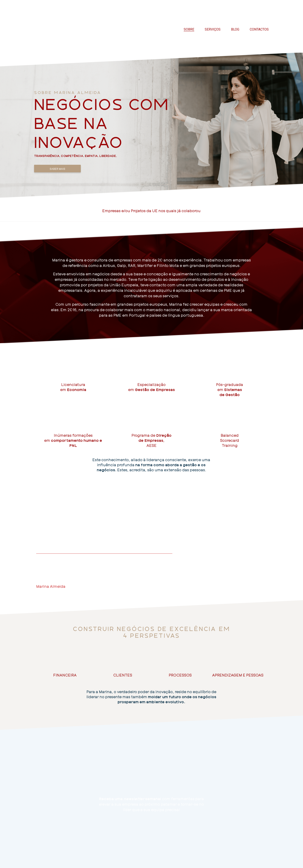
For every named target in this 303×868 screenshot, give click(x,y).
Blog (235, 29)
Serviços (213, 29)
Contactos (259, 29)
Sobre (189, 29)
